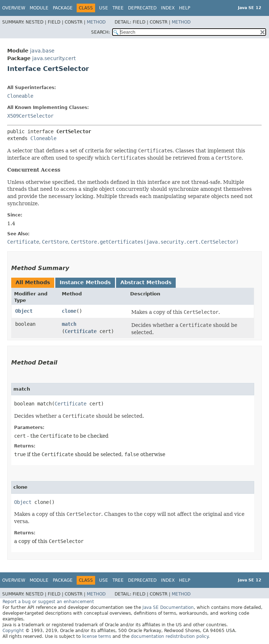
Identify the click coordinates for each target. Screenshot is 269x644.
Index (168, 8)
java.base (42, 51)
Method (96, 22)
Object (24, 311)
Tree (118, 8)
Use (104, 8)
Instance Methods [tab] (85, 282)
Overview (14, 8)
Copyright (13, 631)
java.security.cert (54, 58)
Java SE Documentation (168, 607)
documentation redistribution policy (170, 636)
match (69, 324)
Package (63, 8)
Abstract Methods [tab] (146, 282)
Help (185, 8)
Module (39, 8)
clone (69, 311)
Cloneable (20, 96)
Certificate (81, 331)
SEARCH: (101, 32)
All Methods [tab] (33, 282)
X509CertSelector (30, 116)
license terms (97, 636)
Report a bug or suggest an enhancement (48, 602)
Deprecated (142, 8)
